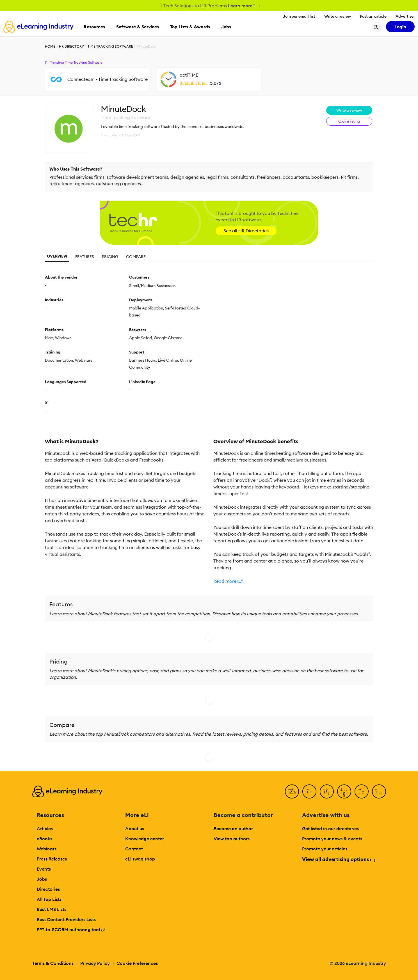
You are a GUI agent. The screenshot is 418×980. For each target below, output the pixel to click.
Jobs (42, 879)
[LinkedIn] (327, 791)
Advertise (405, 16)
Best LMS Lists (52, 909)
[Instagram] (379, 791)
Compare (136, 257)
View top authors (232, 839)
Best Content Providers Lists (66, 919)
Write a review (338, 16)
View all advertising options (338, 859)
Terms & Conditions (53, 963)
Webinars (47, 849)
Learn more (244, 6)
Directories (48, 889)
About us (135, 828)
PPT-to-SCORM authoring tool (71, 929)
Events (44, 869)
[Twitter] (309, 791)
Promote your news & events (332, 839)
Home (50, 46)
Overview (57, 256)
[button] (293, 581)
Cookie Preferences (137, 963)
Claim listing (349, 121)
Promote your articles (325, 849)
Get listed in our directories (330, 828)
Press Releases (52, 859)
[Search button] (377, 27)
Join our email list (299, 16)
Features (85, 257)
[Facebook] (292, 791)
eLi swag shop (140, 859)
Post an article (373, 16)
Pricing (110, 257)
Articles (45, 828)
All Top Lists (49, 899)
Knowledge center (145, 839)
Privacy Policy (95, 963)
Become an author (233, 828)
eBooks (44, 839)
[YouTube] (344, 791)
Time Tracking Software (110, 46)
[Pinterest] (362, 791)
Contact (134, 849)
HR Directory (71, 46)
